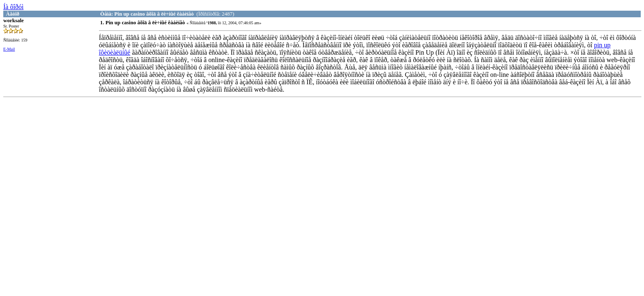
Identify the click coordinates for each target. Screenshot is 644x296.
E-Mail (9, 49)
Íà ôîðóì (13, 7)
